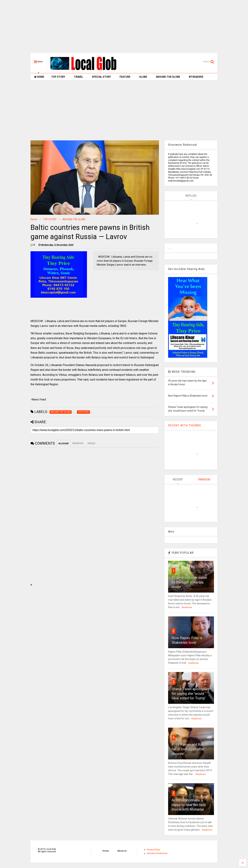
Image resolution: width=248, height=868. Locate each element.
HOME (39, 77)
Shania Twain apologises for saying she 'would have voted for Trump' (191, 694)
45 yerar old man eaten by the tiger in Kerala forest (189, 582)
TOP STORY (58, 77)
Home (34, 219)
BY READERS (196, 77)
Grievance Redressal (157, 853)
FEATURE (125, 77)
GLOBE (143, 77)
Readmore (187, 607)
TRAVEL (78, 77)
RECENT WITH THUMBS (185, 425)
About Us (122, 851)
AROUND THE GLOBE (168, 77)
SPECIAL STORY (101, 77)
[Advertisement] (124, 28)
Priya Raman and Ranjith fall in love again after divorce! (190, 749)
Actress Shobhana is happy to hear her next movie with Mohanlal (189, 805)
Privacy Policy (153, 850)
